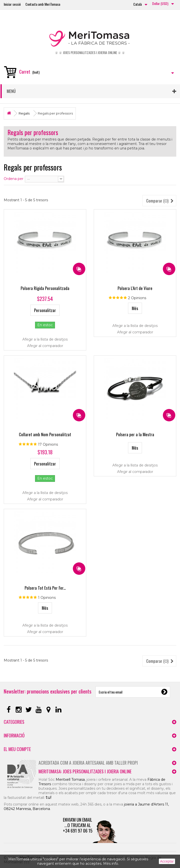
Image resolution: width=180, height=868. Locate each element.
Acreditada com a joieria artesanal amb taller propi (88, 763)
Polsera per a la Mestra (135, 434)
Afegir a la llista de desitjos (45, 339)
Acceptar (167, 861)
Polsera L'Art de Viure (135, 288)
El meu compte (17, 749)
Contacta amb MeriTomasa (43, 4)
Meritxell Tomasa (70, 780)
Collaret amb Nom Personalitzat (45, 434)
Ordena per (14, 179)
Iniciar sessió (12, 4)
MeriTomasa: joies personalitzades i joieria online (85, 771)
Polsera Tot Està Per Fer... (45, 588)
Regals (24, 113)
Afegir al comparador (45, 346)
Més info (111, 864)
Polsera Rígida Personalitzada (45, 288)
